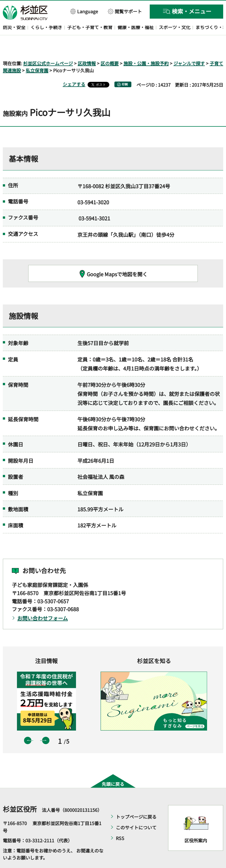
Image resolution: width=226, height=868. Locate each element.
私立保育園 (37, 54)
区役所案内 (196, 824)
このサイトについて (136, 811)
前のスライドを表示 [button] (28, 724)
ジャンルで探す (189, 47)
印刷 (125, 68)
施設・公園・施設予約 (146, 47)
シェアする (74, 68)
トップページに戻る (136, 801)
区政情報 (87, 47)
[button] (84, 11)
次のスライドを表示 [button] (46, 724)
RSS (120, 822)
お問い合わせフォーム (43, 602)
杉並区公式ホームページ (48, 47)
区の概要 (110, 47)
